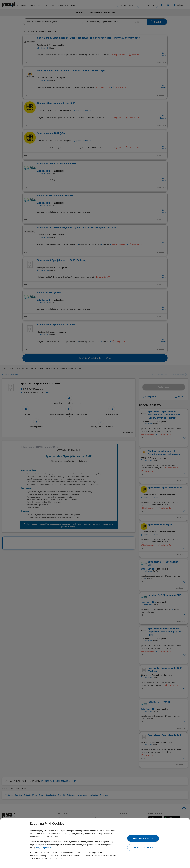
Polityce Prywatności (44, 848)
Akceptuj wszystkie (143, 838)
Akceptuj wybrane (143, 847)
